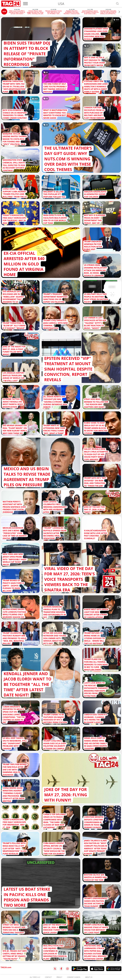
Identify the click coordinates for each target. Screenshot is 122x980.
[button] (119, 12)
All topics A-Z (35, 977)
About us (89, 977)
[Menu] (25, 4)
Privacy (59, 977)
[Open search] (117, 4)
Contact (48, 977)
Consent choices (74, 977)
